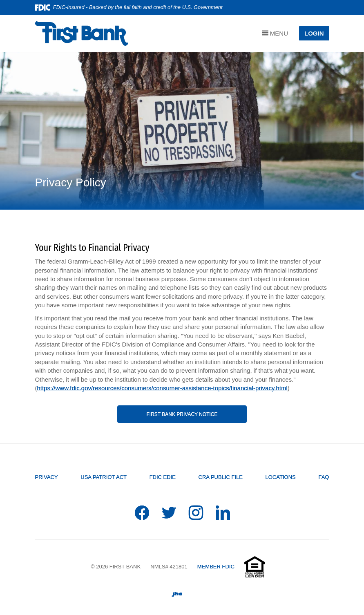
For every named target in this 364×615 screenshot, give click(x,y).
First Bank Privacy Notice (182, 414)
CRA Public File (221, 477)
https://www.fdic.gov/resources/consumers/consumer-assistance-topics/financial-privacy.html (162, 388)
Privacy (47, 477)
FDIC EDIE (163, 477)
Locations (281, 477)
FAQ (324, 477)
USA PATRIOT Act (104, 477)
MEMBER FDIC (216, 567)
